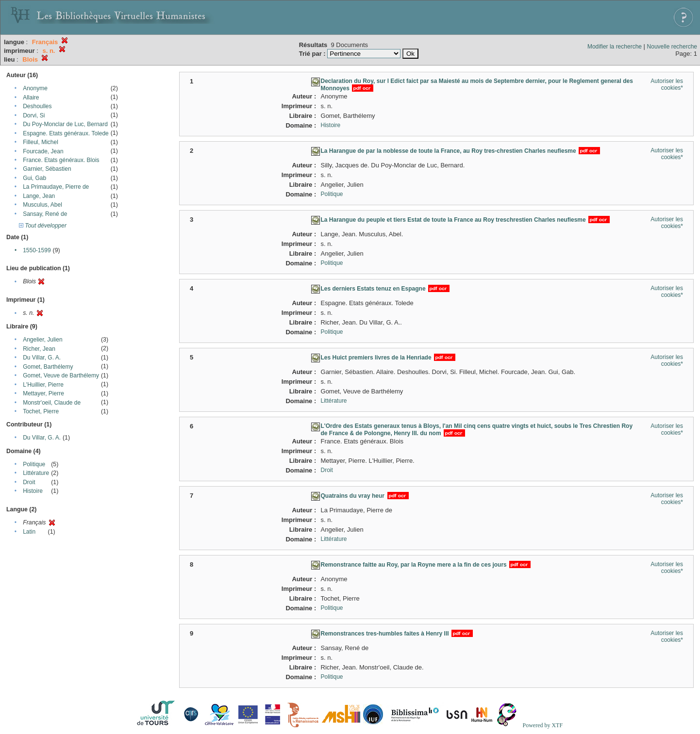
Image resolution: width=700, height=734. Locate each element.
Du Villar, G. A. (42, 358)
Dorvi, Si (34, 115)
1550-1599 (37, 250)
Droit (29, 482)
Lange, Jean (39, 196)
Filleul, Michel (41, 142)
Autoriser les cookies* (667, 84)
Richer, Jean (39, 349)
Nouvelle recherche (672, 47)
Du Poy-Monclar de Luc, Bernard (65, 124)
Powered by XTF (542, 725)
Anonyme (35, 88)
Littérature (36, 473)
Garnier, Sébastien (47, 169)
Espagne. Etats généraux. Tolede (66, 133)
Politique (34, 464)
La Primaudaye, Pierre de (56, 187)
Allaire (31, 98)
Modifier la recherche (615, 47)
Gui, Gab (34, 178)
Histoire (33, 491)
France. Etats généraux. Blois (61, 160)
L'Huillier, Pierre (43, 385)
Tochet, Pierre (41, 411)
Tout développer (43, 226)
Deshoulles (37, 106)
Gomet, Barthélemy (48, 367)
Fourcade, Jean (43, 151)
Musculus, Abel (42, 205)
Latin (29, 532)
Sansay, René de (45, 214)
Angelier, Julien (42, 340)
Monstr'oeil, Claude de (52, 403)
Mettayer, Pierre (43, 393)
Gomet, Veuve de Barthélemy (61, 375)
